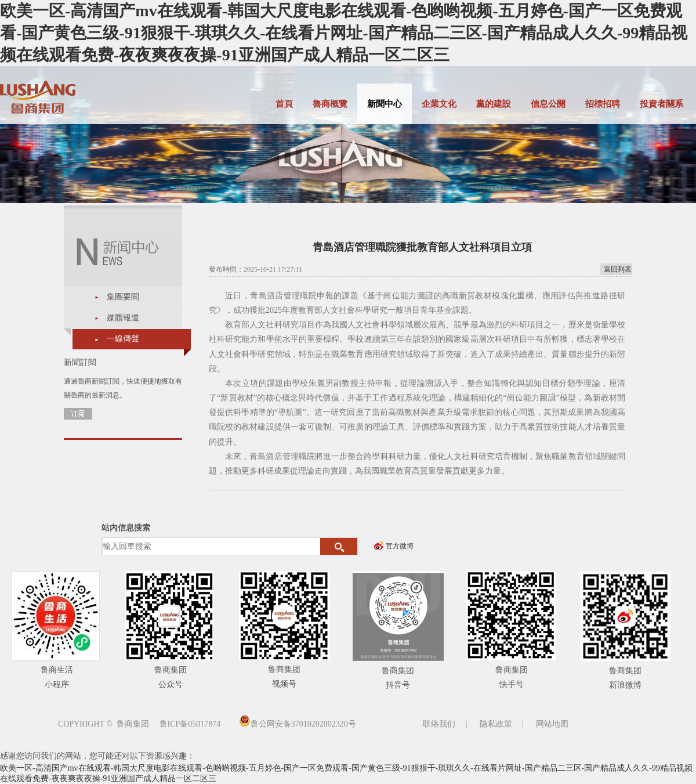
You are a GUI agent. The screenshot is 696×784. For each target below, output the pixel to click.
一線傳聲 (123, 339)
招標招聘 (603, 104)
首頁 (284, 104)
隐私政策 (496, 724)
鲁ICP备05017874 (190, 724)
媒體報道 (123, 318)
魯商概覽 (330, 104)
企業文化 (439, 104)
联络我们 (439, 724)
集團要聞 (123, 297)
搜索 (339, 547)
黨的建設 (494, 104)
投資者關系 (661, 104)
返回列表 (618, 269)
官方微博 (400, 546)
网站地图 (552, 724)
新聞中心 (385, 104)
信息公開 (548, 104)
